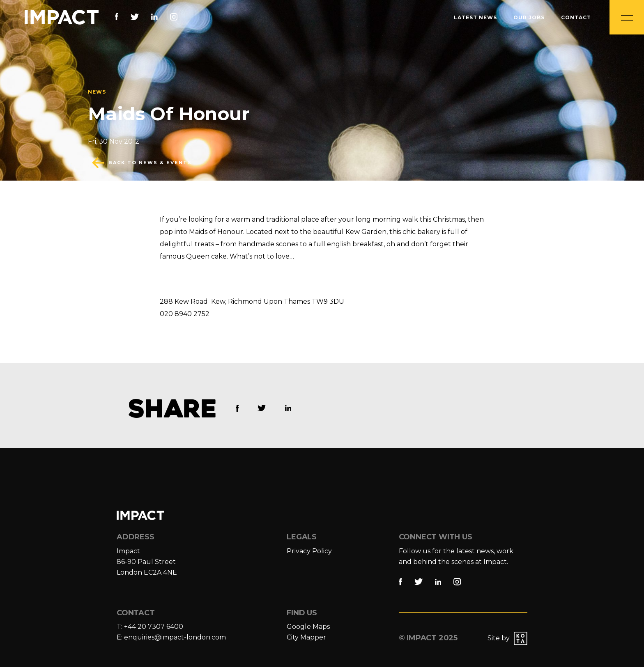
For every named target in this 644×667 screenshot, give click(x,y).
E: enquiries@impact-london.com (171, 637)
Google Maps (308, 627)
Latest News (475, 17)
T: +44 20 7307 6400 (150, 627)
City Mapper (306, 637)
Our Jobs (529, 17)
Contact (576, 17)
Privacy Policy (309, 551)
